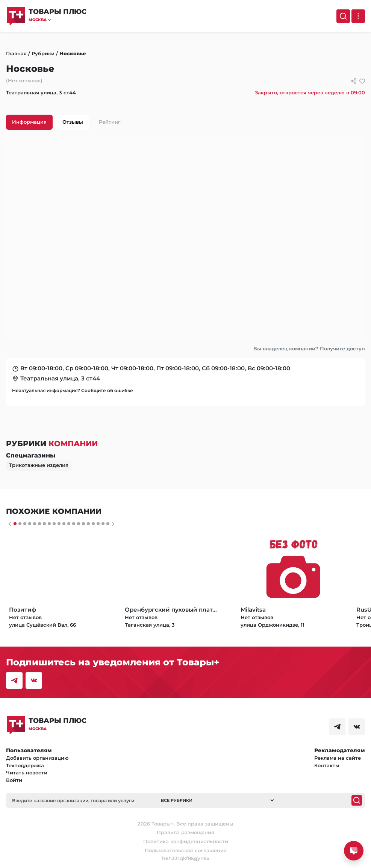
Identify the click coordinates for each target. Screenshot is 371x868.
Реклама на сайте (338, 758)
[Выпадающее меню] (358, 16)
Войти (14, 780)
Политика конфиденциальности (186, 841)
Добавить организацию (37, 758)
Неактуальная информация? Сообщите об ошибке (73, 390)
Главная (16, 53)
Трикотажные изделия (39, 465)
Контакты (327, 765)
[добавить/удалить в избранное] (362, 81)
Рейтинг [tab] (110, 122)
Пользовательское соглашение (186, 850)
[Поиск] (343, 16)
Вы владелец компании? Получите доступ (309, 348)
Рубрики (43, 53)
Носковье (73, 53)
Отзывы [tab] (73, 122)
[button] (58, 20)
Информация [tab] (29, 122)
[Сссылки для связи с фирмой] (354, 81)
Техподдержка (25, 765)
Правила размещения (185, 832)
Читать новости (27, 773)
